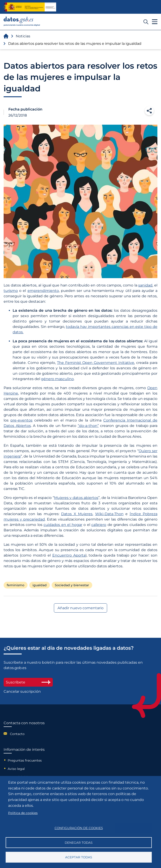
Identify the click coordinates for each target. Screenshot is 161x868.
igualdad (40, 585)
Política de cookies (23, 813)
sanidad (145, 285)
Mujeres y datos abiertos (76, 498)
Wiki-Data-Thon (109, 514)
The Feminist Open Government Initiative (96, 363)
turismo (11, 291)
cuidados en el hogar (63, 525)
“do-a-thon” (88, 426)
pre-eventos (21, 420)
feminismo (16, 585)
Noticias (23, 36)
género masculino (57, 379)
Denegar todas (79, 843)
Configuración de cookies (79, 828)
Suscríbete (28, 682)
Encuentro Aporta (69, 555)
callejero (99, 525)
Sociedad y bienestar (72, 585)
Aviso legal (16, 769)
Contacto (17, 734)
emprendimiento (43, 291)
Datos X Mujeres (77, 514)
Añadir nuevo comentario (80, 608)
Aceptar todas (79, 857)
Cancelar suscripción (22, 691)
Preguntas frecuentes (25, 760)
